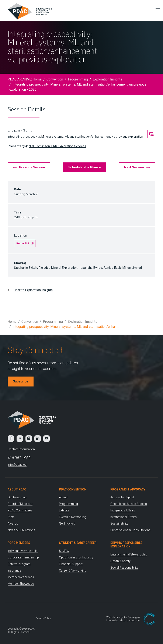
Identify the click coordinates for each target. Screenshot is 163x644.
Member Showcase (21, 584)
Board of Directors (20, 504)
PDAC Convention (73, 489)
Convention (55, 79)
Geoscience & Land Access (129, 504)
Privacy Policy (43, 618)
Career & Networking (73, 571)
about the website (130, 620)
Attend (63, 497)
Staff (11, 517)
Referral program (19, 564)
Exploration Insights (107, 79)
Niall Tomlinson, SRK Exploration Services (57, 146)
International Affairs (124, 517)
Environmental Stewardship (129, 554)
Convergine (134, 617)
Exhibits (64, 510)
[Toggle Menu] (157, 10)
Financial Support (71, 564)
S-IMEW (64, 551)
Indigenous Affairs (123, 510)
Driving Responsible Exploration (126, 545)
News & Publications (21, 530)
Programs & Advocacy (128, 489)
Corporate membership (23, 557)
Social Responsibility (124, 568)
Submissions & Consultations (130, 530)
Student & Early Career (78, 543)
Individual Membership (23, 551)
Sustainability (119, 524)
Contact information (21, 449)
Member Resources (21, 577)
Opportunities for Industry (76, 557)
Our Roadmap (17, 497)
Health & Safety (120, 561)
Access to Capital (122, 497)
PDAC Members (19, 543)
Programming (78, 79)
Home (37, 79)
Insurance (14, 571)
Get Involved (67, 524)
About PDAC (17, 489)
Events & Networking (73, 517)
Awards (13, 524)
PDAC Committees (20, 510)
